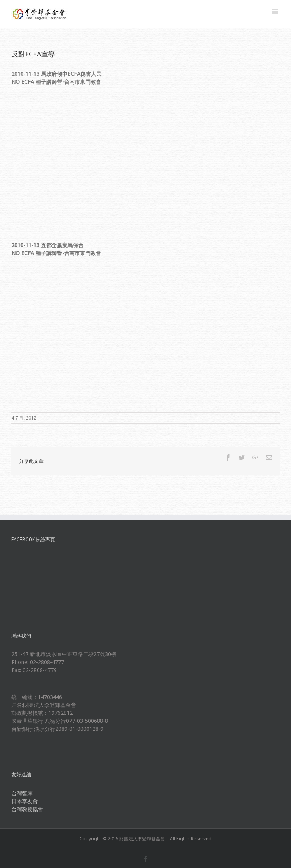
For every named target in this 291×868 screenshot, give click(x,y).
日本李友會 (25, 801)
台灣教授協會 (27, 809)
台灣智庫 (22, 793)
